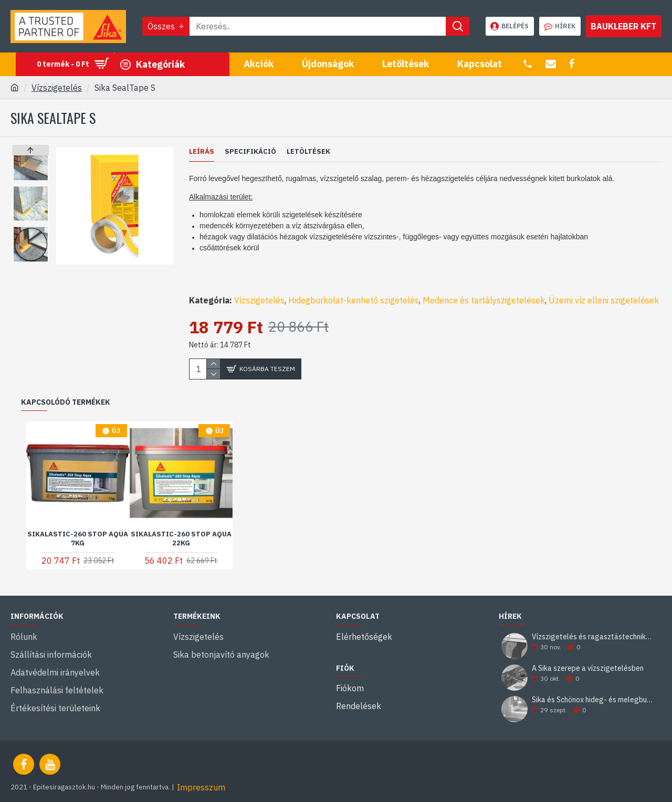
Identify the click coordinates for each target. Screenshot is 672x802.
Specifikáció (250, 152)
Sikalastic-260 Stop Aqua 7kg (78, 526)
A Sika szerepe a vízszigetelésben (588, 656)
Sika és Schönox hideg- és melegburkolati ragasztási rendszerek (593, 687)
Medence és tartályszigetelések (484, 288)
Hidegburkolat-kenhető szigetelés (354, 288)
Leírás (202, 152)
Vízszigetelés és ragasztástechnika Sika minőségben (593, 624)
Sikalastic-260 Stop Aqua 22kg (181, 526)
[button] (31, 259)
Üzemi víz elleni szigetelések (604, 288)
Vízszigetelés (57, 88)
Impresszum (201, 775)
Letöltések (308, 152)
